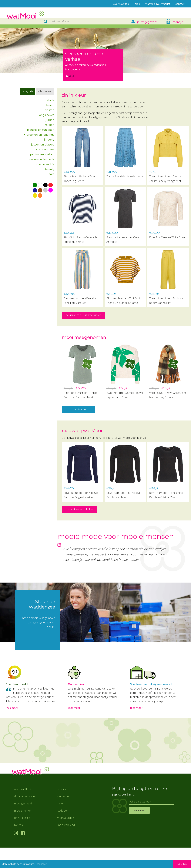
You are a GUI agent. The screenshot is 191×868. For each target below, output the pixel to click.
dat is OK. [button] (182, 864)
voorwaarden (66, 838)
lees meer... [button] (42, 864)
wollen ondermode (42, 159)
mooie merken (23, 831)
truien (50, 105)
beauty (50, 169)
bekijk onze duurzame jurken (84, 315)
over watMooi (22, 809)
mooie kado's (45, 164)
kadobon (63, 831)
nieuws (18, 845)
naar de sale (79, 410)
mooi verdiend (66, 845)
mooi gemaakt (23, 824)
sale (52, 174)
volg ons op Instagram (16, 854)
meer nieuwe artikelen (79, 510)
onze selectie (22, 838)
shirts (51, 100)
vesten (50, 110)
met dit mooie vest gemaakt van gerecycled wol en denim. (38, 622)
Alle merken (45, 91)
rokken (50, 125)
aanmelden (139, 831)
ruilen (61, 824)
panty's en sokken (42, 154)
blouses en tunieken (41, 130)
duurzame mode (24, 817)
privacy (62, 809)
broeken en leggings (40, 135)
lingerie (49, 140)
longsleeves (46, 115)
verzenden (64, 817)
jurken (50, 120)
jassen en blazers (43, 145)
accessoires (47, 150)
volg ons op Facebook (24, 854)
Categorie (27, 91)
